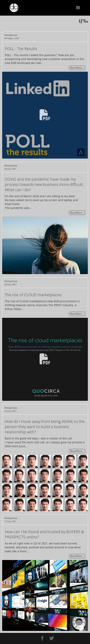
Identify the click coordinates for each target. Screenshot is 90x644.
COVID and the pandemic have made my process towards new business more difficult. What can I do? (44, 184)
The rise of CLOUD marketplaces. (34, 295)
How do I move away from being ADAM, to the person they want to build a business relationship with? (45, 427)
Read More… (77, 68)
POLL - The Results (21, 49)
